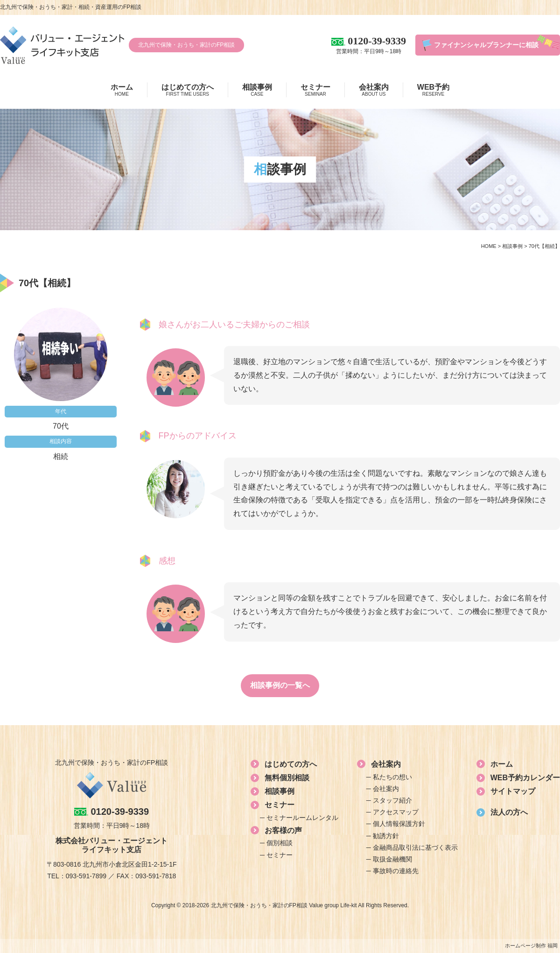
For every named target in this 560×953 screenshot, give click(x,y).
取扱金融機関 (392, 859)
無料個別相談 (287, 778)
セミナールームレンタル (302, 818)
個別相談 (280, 843)
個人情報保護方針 (399, 824)
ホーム (122, 90)
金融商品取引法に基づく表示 (415, 847)
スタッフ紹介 (392, 800)
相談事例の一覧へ (280, 685)
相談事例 (257, 90)
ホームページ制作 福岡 (531, 946)
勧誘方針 (386, 836)
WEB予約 (433, 90)
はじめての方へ (188, 90)
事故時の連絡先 (396, 871)
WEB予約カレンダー (525, 778)
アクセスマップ (396, 812)
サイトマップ (513, 791)
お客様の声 (283, 830)
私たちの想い (392, 777)
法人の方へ (509, 812)
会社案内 (374, 90)
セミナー (315, 90)
